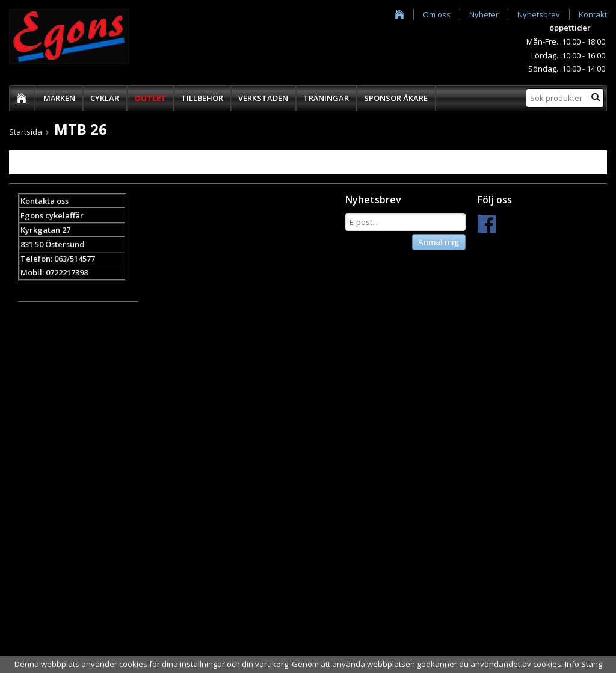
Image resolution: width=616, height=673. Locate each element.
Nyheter (484, 14)
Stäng (592, 664)
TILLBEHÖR (202, 98)
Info (572, 664)
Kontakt (593, 14)
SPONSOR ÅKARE (396, 98)
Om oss (437, 14)
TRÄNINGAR (326, 98)
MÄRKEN (59, 98)
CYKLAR (105, 98)
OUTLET (150, 98)
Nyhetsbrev (539, 14)
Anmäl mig (439, 242)
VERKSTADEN (263, 98)
